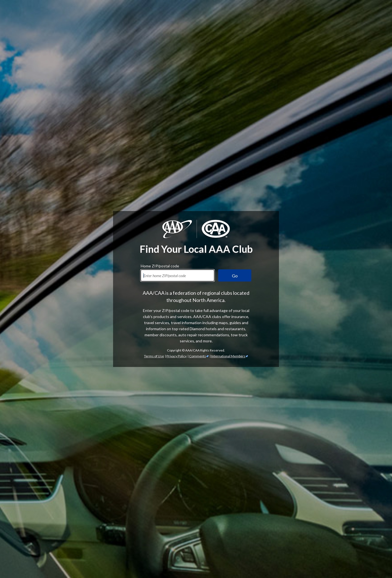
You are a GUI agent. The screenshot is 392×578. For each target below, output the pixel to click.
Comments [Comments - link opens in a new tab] (198, 356)
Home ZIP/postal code (160, 265)
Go (235, 276)
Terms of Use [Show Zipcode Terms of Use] (154, 356)
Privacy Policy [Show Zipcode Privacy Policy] (177, 356)
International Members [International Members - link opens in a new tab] (228, 356)
